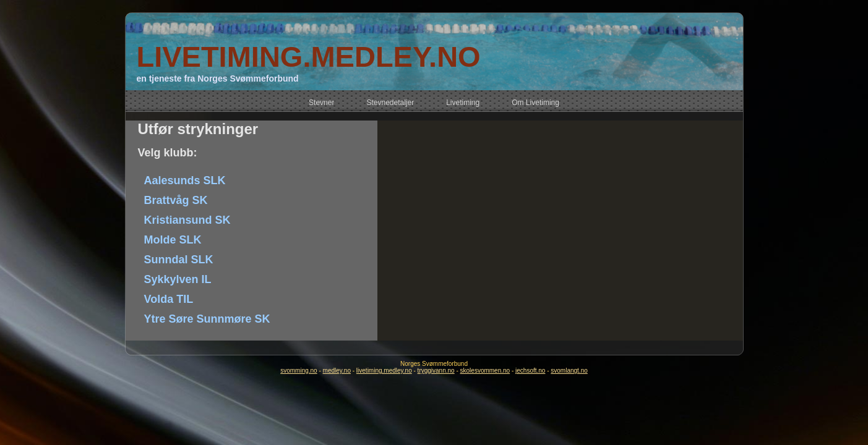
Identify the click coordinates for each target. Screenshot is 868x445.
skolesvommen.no (485, 371)
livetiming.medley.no (384, 371)
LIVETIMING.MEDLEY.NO (308, 57)
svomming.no (299, 371)
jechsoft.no (530, 371)
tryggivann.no (436, 371)
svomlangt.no (569, 371)
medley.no (337, 371)
